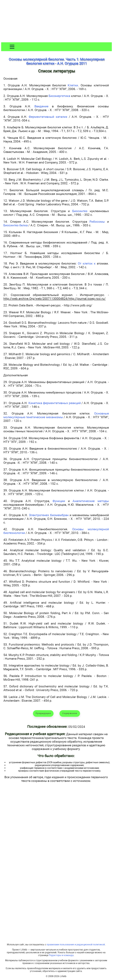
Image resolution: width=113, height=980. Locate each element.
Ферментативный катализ (48, 117)
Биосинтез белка (16, 225)
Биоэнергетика (59, 96)
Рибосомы (97, 222)
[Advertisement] (56, 22)
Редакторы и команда (61, 955)
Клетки (73, 85)
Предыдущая (43, 713)
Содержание (70, 713)
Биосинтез (80, 211)
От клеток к (87, 263)
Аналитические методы (91, 501)
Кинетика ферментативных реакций (55, 403)
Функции (59, 501)
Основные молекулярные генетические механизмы (56, 415)
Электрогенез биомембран (49, 515)
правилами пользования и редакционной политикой (76, 945)
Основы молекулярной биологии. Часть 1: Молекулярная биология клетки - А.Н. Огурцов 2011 (57, 61)
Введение (41, 106)
